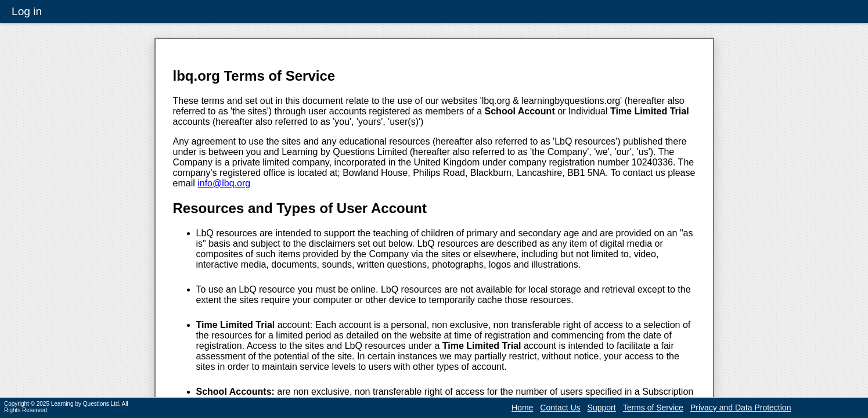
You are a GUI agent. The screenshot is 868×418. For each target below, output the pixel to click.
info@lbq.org (224, 183)
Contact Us (560, 408)
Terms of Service (653, 408)
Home (522, 408)
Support (602, 408)
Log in (27, 11)
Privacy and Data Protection (741, 408)
